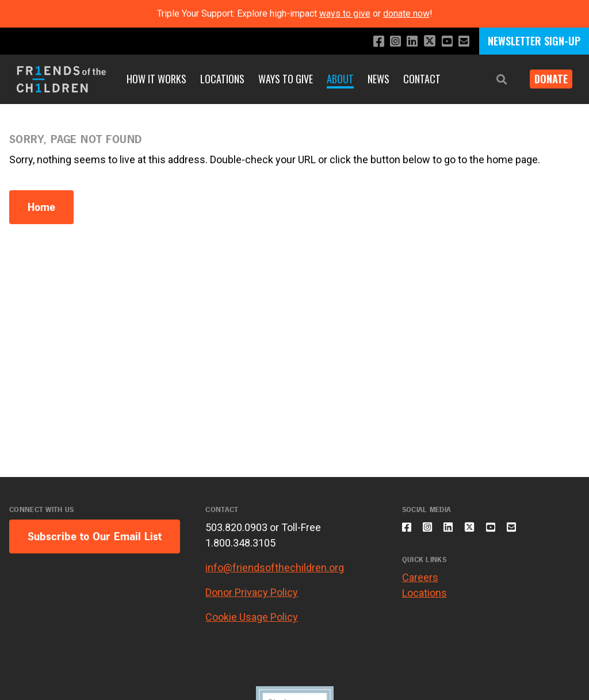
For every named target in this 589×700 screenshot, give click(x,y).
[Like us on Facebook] (369, 42)
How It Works (156, 79)
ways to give (345, 14)
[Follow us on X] (425, 42)
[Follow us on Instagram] (387, 42)
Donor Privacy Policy (252, 592)
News (378, 79)
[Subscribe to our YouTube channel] (444, 42)
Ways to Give (286, 79)
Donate (546, 79)
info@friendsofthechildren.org (275, 568)
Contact (422, 79)
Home (41, 207)
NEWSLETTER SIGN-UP (534, 41)
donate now (406, 14)
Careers (420, 584)
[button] (492, 80)
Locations (222, 79)
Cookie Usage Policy (252, 617)
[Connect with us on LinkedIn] (406, 42)
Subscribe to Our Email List (95, 536)
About (340, 79)
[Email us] (463, 42)
